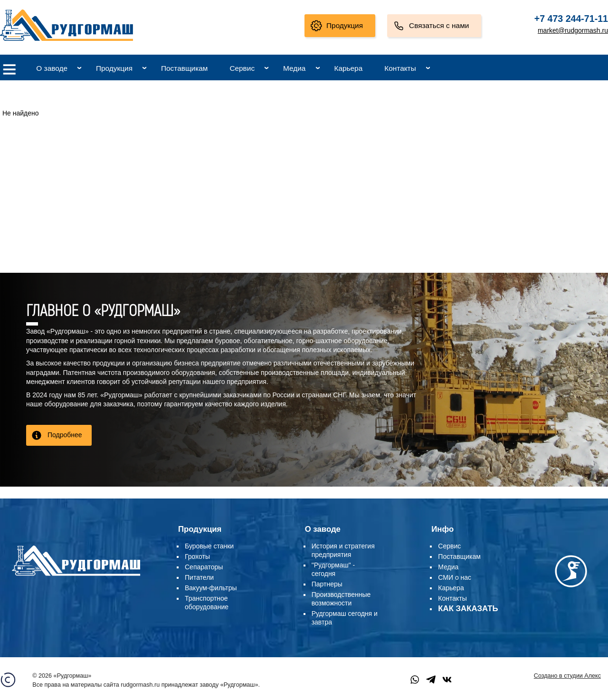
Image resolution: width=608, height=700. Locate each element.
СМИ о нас (455, 577)
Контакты (400, 68)
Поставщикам (184, 68)
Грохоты (197, 556)
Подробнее (65, 435)
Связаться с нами (439, 25)
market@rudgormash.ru (573, 30)
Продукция (345, 25)
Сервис (242, 68)
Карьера (348, 68)
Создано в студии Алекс (567, 676)
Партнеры (327, 584)
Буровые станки (209, 546)
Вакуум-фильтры (211, 588)
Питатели (199, 577)
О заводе (52, 68)
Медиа (294, 68)
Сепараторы (204, 567)
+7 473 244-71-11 (571, 19)
